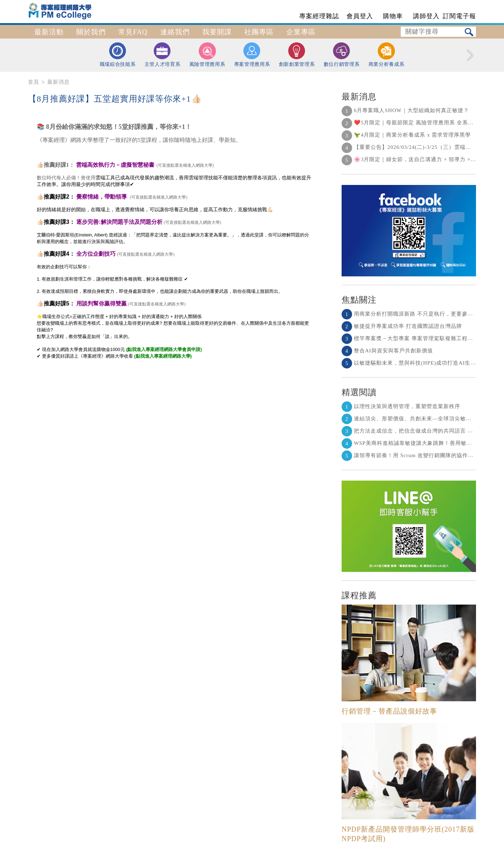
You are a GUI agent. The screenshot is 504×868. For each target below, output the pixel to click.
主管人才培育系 (163, 54)
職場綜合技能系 (118, 54)
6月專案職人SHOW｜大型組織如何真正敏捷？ (405, 110)
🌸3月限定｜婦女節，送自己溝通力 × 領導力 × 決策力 (415, 159)
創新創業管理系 (297, 54)
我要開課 (217, 32)
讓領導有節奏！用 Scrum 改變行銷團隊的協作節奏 (410, 455)
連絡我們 (175, 32)
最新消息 (58, 82)
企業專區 (301, 32)
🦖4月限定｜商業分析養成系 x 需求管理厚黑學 (406, 135)
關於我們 (91, 32)
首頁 (34, 82)
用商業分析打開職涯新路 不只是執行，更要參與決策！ (416, 314)
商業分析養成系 (387, 55)
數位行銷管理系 (342, 54)
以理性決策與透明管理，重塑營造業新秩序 (401, 406)
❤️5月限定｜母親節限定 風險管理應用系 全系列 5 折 (414, 123)
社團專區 (259, 32)
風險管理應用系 (207, 55)
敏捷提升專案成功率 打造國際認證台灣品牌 (402, 326)
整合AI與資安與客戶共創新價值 (387, 351)
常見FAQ (133, 32)
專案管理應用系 (252, 54)
